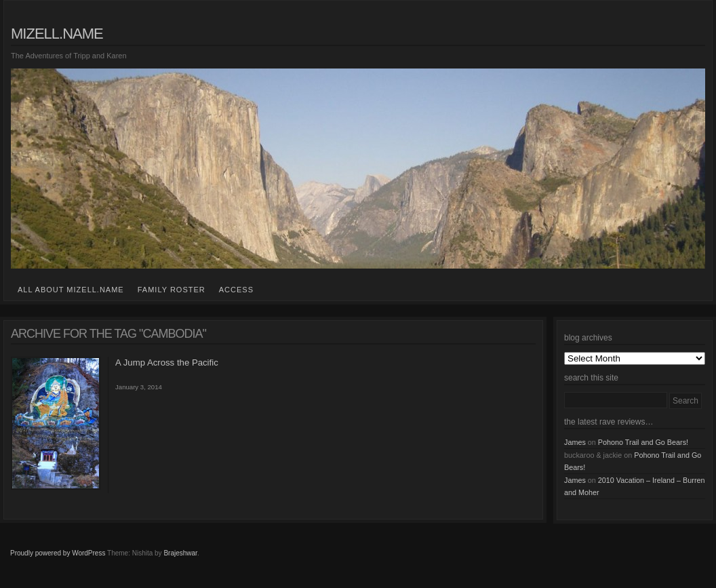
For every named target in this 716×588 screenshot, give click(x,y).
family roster (172, 290)
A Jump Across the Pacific (167, 362)
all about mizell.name (71, 290)
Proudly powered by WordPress (58, 553)
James (575, 442)
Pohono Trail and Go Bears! (643, 442)
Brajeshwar (180, 553)
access (236, 290)
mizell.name (57, 34)
